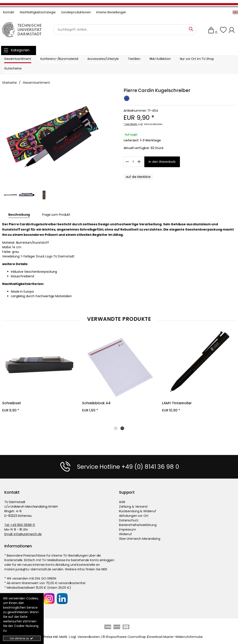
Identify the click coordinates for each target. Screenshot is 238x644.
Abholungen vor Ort (134, 516)
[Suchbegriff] (125, 30)
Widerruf (125, 534)
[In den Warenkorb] (162, 162)
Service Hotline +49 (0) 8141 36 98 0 (128, 466)
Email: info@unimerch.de (23, 534)
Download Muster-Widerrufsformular (175, 637)
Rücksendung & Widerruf (138, 511)
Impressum (128, 529)
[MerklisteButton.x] (138, 177)
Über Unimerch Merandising (140, 538)
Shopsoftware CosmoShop (126, 637)
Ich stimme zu (22, 638)
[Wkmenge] (133, 162)
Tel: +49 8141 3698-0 (20, 525)
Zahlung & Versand (133, 506)
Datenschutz (129, 520)
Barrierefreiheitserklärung (138, 525)
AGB (122, 502)
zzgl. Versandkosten (150, 124)
